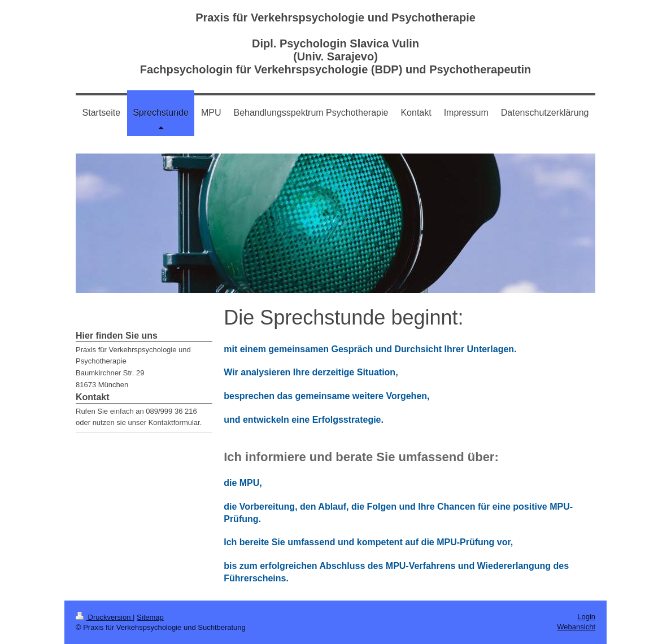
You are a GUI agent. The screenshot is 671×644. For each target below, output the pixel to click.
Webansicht (576, 627)
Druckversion (104, 617)
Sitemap (150, 617)
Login (586, 617)
